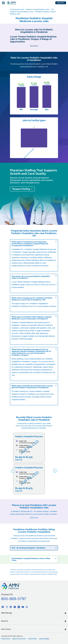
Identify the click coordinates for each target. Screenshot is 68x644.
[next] (55, 471)
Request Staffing (21, 189)
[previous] (13, 471)
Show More (34, 46)
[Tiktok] (19, 607)
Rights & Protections (19, 639)
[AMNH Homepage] (11, 3)
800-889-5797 (14, 599)
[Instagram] (27, 607)
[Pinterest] (15, 607)
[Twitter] (7, 607)
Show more (34, 518)
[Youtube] (23, 607)
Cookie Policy (32, 639)
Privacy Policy (6, 639)
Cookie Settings (44, 639)
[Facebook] (3, 607)
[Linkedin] (11, 607)
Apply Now (61, 3)
